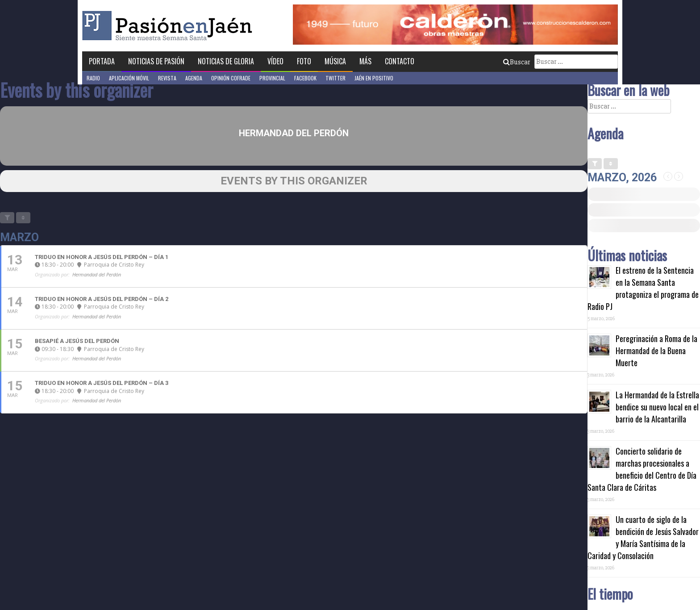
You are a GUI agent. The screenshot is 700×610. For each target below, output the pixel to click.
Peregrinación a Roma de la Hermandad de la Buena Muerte (656, 351)
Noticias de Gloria (226, 61)
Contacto (400, 61)
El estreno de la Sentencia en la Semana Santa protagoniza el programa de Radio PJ (643, 288)
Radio (93, 78)
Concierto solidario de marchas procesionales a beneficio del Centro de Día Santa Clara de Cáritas (642, 469)
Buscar (517, 62)
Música (335, 61)
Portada (102, 61)
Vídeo (275, 61)
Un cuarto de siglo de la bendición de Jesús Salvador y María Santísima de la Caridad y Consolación (643, 537)
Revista (167, 78)
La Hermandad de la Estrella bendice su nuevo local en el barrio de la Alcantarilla (657, 407)
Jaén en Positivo (374, 78)
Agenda (194, 78)
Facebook (305, 78)
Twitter (335, 78)
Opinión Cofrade (231, 78)
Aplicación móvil (129, 78)
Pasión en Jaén (170, 26)
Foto (304, 61)
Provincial (272, 78)
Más (365, 61)
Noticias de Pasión (156, 61)
